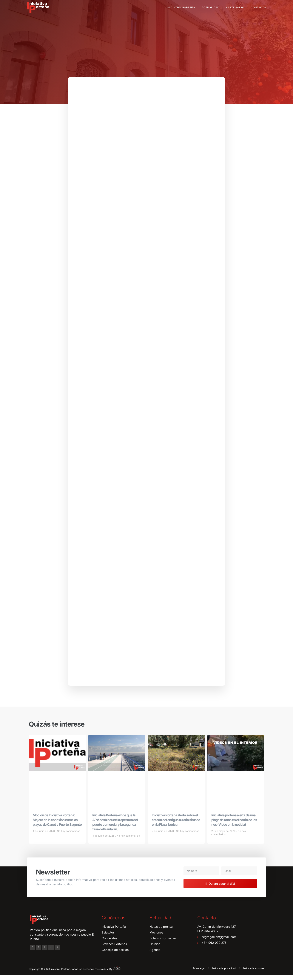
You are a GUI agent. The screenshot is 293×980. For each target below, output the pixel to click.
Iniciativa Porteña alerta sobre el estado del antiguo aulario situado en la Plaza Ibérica (176, 824)
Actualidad (210, 7)
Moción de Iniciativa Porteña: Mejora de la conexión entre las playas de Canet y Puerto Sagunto (57, 824)
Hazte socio (235, 7)
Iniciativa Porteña (181, 7)
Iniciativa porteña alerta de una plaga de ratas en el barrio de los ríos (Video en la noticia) (234, 824)
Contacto (258, 7)
